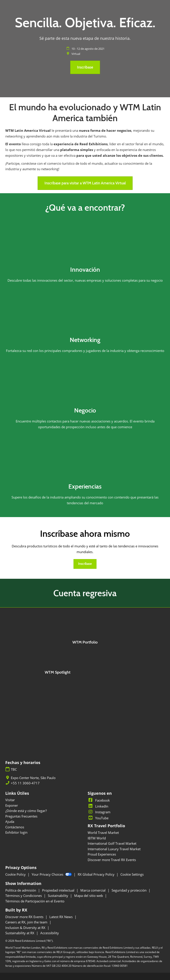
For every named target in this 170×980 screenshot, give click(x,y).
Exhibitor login (16, 832)
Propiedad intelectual (59, 890)
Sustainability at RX (20, 933)
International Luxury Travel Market (114, 849)
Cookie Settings (132, 874)
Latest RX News (61, 917)
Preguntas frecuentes (21, 816)
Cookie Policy (16, 874)
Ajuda (10, 821)
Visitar (10, 800)
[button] (85, 67)
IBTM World (97, 838)
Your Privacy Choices (52, 874)
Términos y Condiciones (24, 896)
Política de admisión (21, 890)
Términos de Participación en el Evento (35, 901)
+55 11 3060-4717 (25, 783)
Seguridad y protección (129, 890)
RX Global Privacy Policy (97, 874)
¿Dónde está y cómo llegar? (26, 811)
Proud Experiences (102, 854)
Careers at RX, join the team (27, 922)
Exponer (12, 805)
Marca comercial (93, 890)
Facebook (99, 800)
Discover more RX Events (25, 917)
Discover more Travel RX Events (112, 860)
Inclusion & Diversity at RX (26, 928)
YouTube (98, 818)
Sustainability (58, 896)
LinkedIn (98, 806)
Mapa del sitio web (89, 896)
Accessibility (50, 933)
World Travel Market (103, 833)
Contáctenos (15, 827)
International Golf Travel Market (112, 843)
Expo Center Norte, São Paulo (33, 778)
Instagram (99, 812)
